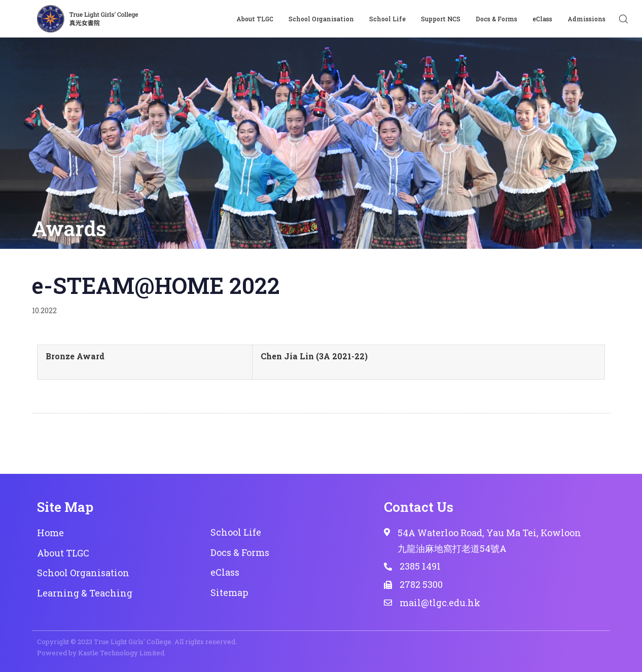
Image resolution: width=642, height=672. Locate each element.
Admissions (586, 19)
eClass (542, 19)
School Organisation (321, 19)
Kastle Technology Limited (121, 653)
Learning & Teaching (85, 593)
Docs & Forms (496, 19)
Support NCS (441, 19)
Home (50, 533)
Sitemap (229, 592)
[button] (623, 19)
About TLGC (255, 19)
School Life (387, 19)
